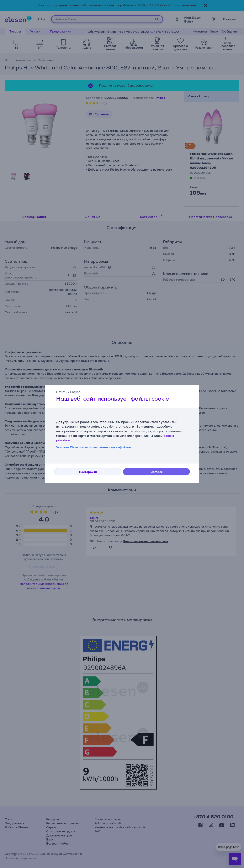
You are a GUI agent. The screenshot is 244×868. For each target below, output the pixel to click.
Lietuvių (62, 392)
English (75, 392)
